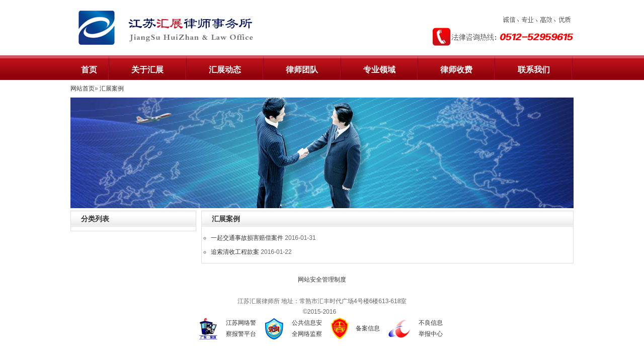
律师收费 (456, 70)
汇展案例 (112, 88)
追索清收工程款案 (235, 252)
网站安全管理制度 (322, 280)
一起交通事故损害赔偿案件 (247, 238)
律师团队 (302, 70)
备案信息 (368, 328)
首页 (89, 70)
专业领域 (379, 70)
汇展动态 (225, 70)
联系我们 (534, 70)
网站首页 (83, 88)
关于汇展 (147, 70)
